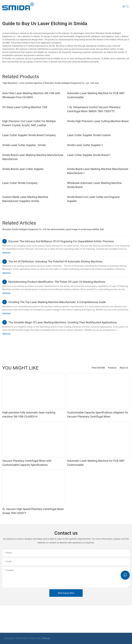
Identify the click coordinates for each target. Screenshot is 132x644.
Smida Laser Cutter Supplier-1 (85, 145)
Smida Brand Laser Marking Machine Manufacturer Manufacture (33, 157)
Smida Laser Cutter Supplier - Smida (24, 145)
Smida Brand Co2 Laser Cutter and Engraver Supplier (94, 199)
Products (112, 368)
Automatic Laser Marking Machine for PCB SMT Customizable (96, 95)
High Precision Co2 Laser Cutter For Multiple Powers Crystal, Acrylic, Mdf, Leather (29, 123)
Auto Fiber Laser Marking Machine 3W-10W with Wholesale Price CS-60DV (31, 95)
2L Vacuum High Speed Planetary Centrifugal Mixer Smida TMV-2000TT (33, 511)
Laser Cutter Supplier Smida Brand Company (29, 135)
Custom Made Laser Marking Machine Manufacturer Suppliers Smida (25, 199)
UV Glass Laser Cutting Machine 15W (25, 107)
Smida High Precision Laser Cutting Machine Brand (98, 121)
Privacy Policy (35, 638)
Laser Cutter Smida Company (20, 183)
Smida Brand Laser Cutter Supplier (23, 169)
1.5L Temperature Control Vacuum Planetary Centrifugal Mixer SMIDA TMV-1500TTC (94, 109)
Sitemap (46, 638)
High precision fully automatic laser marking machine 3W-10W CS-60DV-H (29, 414)
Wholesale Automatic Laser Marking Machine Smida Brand (94, 185)
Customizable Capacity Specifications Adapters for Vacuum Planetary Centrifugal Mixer (98, 414)
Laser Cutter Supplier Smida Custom (89, 135)
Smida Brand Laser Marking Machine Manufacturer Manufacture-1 (98, 171)
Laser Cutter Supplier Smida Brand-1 (89, 155)
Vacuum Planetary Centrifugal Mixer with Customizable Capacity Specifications (27, 463)
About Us (124, 368)
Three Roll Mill (98, 368)
